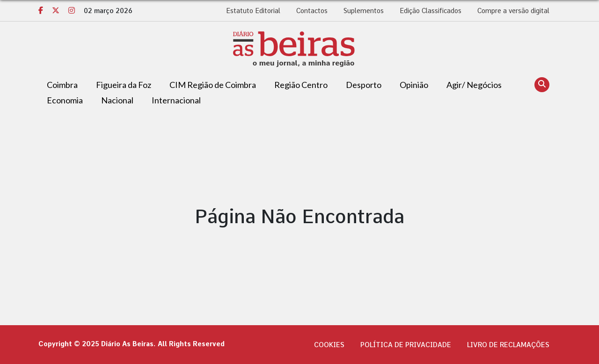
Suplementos (364, 11)
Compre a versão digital (513, 11)
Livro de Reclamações (508, 345)
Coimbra (62, 85)
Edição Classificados (431, 11)
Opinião (414, 85)
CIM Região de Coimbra (213, 85)
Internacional (176, 100)
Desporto (364, 85)
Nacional (117, 100)
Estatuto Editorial (253, 11)
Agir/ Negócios (474, 85)
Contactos (312, 11)
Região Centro (301, 85)
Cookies (329, 345)
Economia (65, 100)
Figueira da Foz (124, 85)
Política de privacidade (406, 345)
